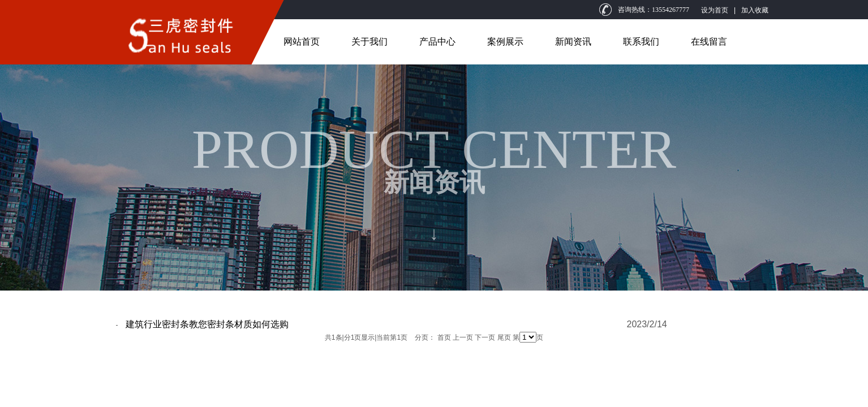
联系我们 (641, 42)
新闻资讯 (573, 42)
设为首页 (715, 10)
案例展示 (505, 42)
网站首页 (302, 42)
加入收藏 (755, 10)
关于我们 (369, 42)
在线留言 (709, 42)
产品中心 (437, 42)
